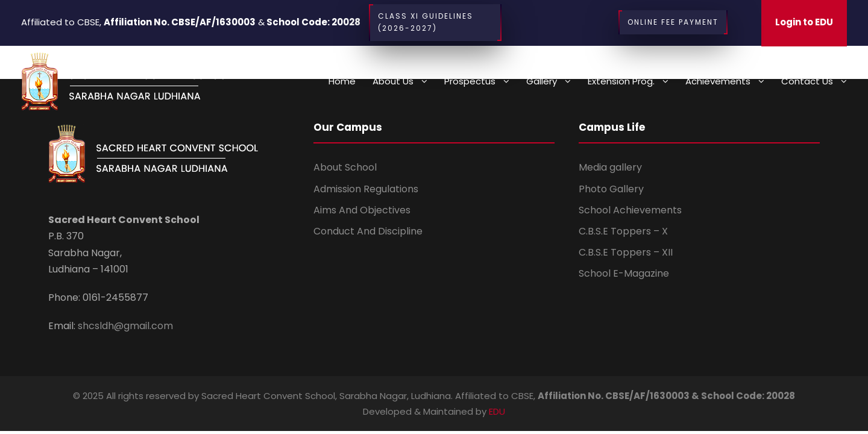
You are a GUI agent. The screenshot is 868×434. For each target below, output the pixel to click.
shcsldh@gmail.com (124, 326)
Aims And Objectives (362, 210)
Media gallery (610, 167)
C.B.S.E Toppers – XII (626, 252)
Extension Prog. (621, 81)
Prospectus (470, 81)
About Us (393, 81)
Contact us (807, 81)
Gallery (542, 81)
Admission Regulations (366, 189)
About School (345, 167)
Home (342, 81)
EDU (497, 411)
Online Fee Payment (673, 22)
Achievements (718, 81)
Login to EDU (804, 22)
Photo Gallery (611, 189)
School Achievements (630, 210)
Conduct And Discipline (368, 231)
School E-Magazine (624, 273)
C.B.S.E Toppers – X (623, 231)
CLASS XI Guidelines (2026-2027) (435, 23)
